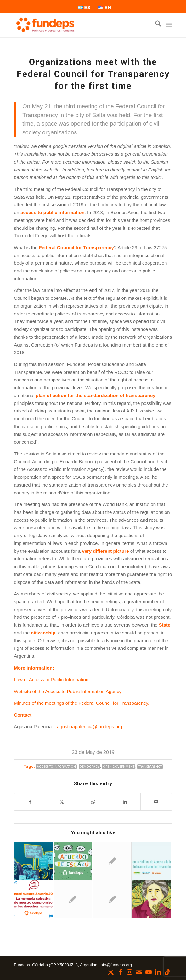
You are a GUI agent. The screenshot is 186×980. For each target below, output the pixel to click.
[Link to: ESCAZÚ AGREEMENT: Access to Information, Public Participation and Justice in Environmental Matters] (73, 861)
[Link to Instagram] (130, 972)
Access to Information (56, 767)
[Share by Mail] (156, 802)
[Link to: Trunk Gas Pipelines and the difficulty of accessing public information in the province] (112, 899)
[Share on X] (62, 802)
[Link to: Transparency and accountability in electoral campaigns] (73, 899)
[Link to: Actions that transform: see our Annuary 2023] (33, 899)
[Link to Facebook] (120, 972)
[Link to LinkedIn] (158, 972)
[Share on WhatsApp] (93, 802)
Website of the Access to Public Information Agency (68, 691)
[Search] (155, 25)
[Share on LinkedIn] (125, 802)
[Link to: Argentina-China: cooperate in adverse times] (112, 861)
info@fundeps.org (116, 965)
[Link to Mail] (139, 972)
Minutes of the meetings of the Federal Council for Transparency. (82, 703)
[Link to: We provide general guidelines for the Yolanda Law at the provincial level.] (152, 899)
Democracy (89, 767)
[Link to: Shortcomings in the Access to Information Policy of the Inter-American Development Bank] (152, 861)
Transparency (150, 767)
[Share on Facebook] (30, 802)
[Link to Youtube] (149, 972)
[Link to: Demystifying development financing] (33, 861)
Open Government (119, 767)
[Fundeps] (77, 25)
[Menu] (169, 25)
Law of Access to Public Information (51, 679)
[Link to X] (111, 972)
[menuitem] (84, 8)
